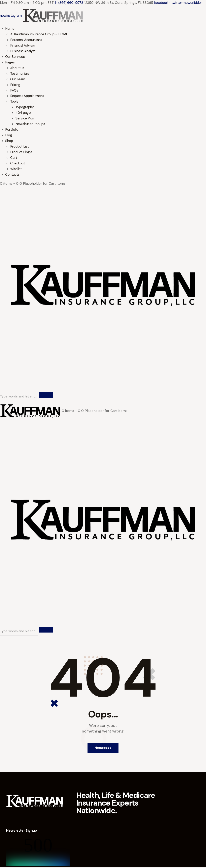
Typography (25, 107)
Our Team (18, 79)
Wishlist (16, 169)
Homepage (103, 748)
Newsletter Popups (31, 124)
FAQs (14, 91)
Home (10, 29)
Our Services (15, 57)
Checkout (18, 164)
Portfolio (12, 130)
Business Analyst (23, 51)
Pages (10, 62)
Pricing (16, 85)
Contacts (13, 175)
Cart (14, 158)
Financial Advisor (23, 46)
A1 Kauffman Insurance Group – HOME (41, 34)
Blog (9, 135)
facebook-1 (164, 3)
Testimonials (20, 74)
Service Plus (25, 119)
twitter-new (182, 3)
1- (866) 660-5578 (69, 3)
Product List (20, 147)
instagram (15, 15)
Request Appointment (28, 96)
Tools (14, 102)
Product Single (22, 152)
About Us (17, 68)
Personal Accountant (27, 40)
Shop (9, 141)
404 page (23, 113)
